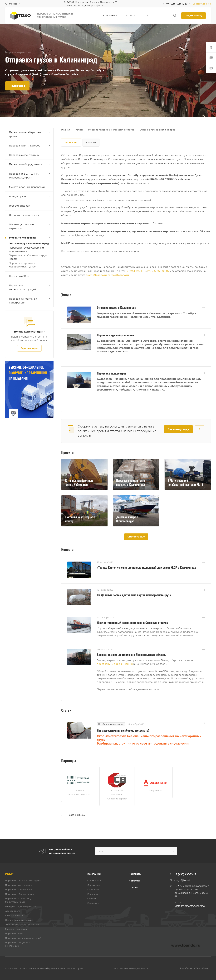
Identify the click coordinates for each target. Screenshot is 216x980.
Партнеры (93, 890)
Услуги (10, 874)
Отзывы (91, 143)
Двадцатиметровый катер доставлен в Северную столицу (132, 623)
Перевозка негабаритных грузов (30, 134)
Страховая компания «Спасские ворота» (117, 795)
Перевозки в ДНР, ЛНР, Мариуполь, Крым (30, 176)
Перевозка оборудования (30, 164)
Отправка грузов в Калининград (117, 308)
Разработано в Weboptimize (194, 968)
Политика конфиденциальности (130, 968)
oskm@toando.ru (96, 275)
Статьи (133, 887)
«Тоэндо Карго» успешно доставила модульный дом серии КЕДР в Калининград (147, 567)
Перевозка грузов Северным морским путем (26, 249)
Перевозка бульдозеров (112, 373)
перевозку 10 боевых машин (115, 664)
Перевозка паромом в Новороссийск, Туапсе (22, 265)
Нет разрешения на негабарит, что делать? (123, 730)
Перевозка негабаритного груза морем (28, 257)
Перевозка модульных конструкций (30, 301)
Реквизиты (93, 903)
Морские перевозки (30, 238)
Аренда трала (30, 196)
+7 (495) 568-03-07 (158, 271)
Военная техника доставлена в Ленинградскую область (131, 655)
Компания (94, 874)
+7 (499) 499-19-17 (177, 4)
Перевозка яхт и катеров (30, 146)
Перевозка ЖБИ (30, 276)
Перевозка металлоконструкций (30, 287)
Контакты (135, 874)
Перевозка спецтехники (30, 155)
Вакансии (93, 894)
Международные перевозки (30, 187)
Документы (93, 885)
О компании (94, 881)
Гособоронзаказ (19, 206)
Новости (134, 881)
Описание (71, 143)
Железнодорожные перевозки (30, 226)
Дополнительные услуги (30, 215)
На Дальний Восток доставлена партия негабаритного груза (134, 595)
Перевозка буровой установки (115, 335)
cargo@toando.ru (118, 275)
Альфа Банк (155, 791)
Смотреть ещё (136, 537)
